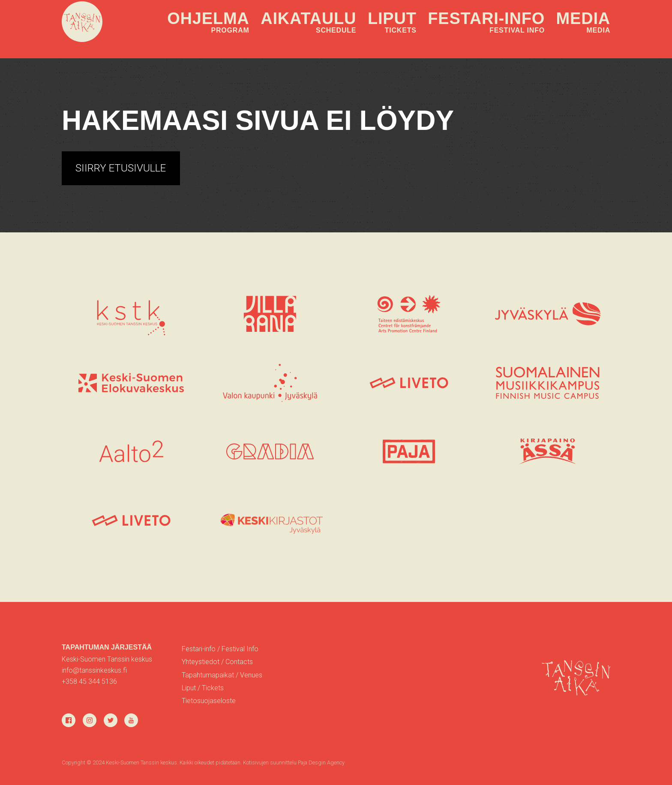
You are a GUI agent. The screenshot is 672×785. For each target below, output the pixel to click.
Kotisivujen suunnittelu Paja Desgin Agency (294, 762)
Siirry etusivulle (121, 168)
